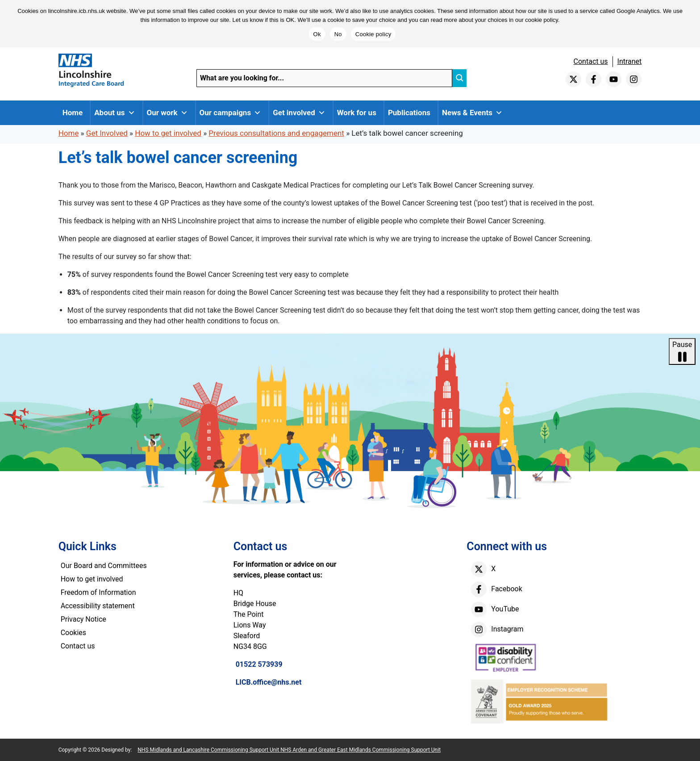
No (338, 34)
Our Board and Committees (104, 566)
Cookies (73, 633)
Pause (682, 352)
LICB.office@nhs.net (269, 682)
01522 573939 (259, 664)
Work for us (357, 113)
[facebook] (594, 79)
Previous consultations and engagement (276, 133)
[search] (459, 78)
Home (73, 113)
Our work (167, 113)
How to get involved (168, 133)
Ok (317, 34)
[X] (479, 569)
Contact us (591, 61)
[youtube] (614, 79)
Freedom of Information (98, 592)
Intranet (630, 61)
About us (115, 113)
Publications (409, 113)
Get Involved (107, 133)
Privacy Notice (83, 619)
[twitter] (573, 79)
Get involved (299, 113)
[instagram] (634, 79)
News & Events (472, 113)
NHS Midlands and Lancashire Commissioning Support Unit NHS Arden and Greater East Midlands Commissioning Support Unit (289, 750)
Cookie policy (373, 34)
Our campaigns (231, 113)
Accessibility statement (98, 606)
